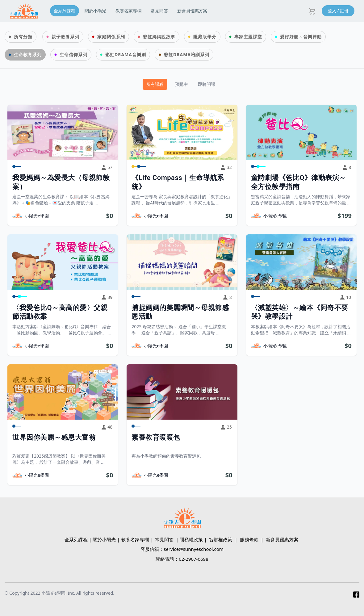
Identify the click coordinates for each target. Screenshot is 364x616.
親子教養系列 (65, 37)
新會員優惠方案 (192, 11)
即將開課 (207, 84)
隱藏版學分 (205, 37)
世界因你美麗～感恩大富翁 (54, 437)
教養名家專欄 (128, 11)
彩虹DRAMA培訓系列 (187, 54)
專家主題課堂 (248, 37)
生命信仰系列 (73, 54)
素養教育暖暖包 (156, 437)
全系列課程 (65, 11)
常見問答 (159, 11)
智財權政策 (221, 539)
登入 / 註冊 (338, 11)
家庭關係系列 (111, 37)
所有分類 (23, 37)
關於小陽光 (95, 11)
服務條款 (249, 539)
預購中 (182, 84)
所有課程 (155, 84)
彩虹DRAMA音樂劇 (126, 54)
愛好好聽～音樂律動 (301, 37)
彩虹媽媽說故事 (159, 37)
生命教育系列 (28, 54)
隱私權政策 (191, 539)
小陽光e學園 (37, 216)
